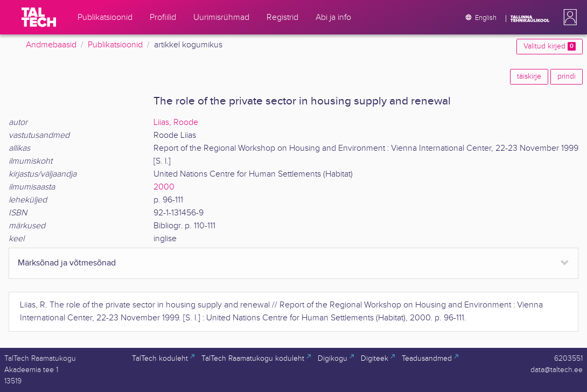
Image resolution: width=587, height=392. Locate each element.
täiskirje (529, 76)
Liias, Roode (176, 122)
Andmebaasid (51, 45)
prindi (567, 76)
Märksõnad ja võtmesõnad (67, 263)
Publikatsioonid (115, 45)
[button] (568, 17)
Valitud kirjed (550, 46)
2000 (164, 187)
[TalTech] (39, 17)
